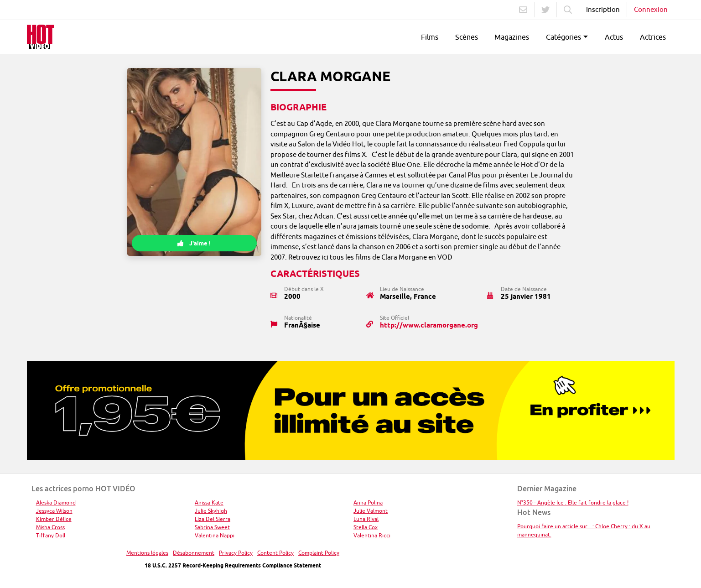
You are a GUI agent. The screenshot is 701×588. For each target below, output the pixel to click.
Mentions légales (147, 553)
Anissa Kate (209, 502)
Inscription (603, 9)
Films (430, 37)
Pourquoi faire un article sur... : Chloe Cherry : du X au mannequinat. (584, 530)
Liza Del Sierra (213, 519)
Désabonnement (194, 553)
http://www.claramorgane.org (429, 325)
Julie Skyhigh (211, 511)
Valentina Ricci (372, 535)
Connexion (651, 9)
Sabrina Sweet (212, 527)
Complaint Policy (319, 553)
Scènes (467, 37)
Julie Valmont (371, 511)
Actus (614, 37)
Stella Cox (366, 527)
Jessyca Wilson (54, 511)
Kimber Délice (54, 519)
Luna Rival (366, 519)
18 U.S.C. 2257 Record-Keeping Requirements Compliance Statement (233, 565)
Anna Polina (368, 502)
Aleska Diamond (56, 502)
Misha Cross (50, 527)
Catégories (563, 37)
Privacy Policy (236, 553)
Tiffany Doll (51, 535)
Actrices (653, 37)
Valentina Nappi (215, 535)
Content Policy (275, 553)
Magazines (512, 37)
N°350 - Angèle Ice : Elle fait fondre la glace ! (573, 502)
